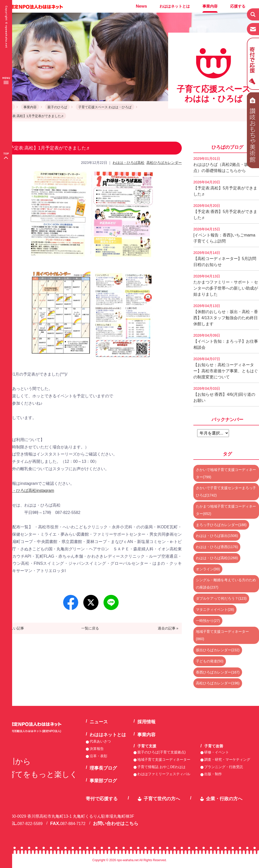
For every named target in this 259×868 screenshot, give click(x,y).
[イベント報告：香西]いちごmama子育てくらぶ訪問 (224, 235)
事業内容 (210, 6)
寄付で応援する (102, 799)
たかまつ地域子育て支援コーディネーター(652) (226, 510)
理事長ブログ (103, 768)
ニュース (99, 722)
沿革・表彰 (98, 756)
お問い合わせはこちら (116, 823)
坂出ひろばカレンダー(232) (218, 650)
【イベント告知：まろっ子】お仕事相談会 (226, 341)
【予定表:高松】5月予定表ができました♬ (225, 188)
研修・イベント (217, 752)
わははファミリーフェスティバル (164, 774)
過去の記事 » (168, 628)
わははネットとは (175, 6)
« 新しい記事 (14, 628)
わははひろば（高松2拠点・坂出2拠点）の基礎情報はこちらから (226, 165)
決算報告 (97, 749)
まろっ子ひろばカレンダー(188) (221, 525)
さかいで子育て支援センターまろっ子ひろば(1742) (226, 492)
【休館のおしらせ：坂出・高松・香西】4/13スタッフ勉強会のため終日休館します (226, 315)
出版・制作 (213, 774)
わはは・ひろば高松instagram (27, 491)
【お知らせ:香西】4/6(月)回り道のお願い (224, 395)
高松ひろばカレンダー (164, 163)
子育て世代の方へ (162, 799)
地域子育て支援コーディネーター (164, 759)
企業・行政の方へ (224, 799)
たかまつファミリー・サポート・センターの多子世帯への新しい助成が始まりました (226, 285)
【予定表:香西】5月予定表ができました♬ (225, 212)
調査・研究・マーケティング (227, 759)
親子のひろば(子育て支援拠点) (161, 752)
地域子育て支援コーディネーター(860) (222, 635)
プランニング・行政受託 (224, 767)
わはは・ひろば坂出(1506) (217, 536)
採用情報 (146, 722)
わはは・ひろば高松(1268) (217, 558)
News (141, 6)
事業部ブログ (103, 781)
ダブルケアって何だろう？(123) (221, 598)
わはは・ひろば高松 (128, 163)
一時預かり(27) (208, 621)
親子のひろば (57, 107)
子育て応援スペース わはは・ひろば (105, 107)
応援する (238, 6)
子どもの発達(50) (210, 661)
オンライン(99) (208, 569)
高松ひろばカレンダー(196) (218, 683)
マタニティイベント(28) (215, 610)
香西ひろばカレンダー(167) (218, 672)
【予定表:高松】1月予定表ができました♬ (33, 116)
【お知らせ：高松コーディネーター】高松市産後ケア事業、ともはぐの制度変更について (226, 368)
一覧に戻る (90, 628)
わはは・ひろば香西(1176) (217, 547)
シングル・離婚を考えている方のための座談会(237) (226, 584)
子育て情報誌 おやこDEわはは (161, 767)
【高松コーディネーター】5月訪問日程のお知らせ (225, 259)
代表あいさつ (100, 741)
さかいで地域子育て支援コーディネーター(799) (226, 473)
